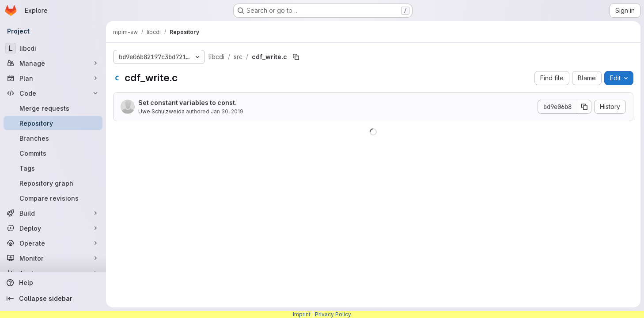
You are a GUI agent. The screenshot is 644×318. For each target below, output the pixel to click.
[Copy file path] (296, 57)
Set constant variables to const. (188, 103)
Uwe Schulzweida (161, 111)
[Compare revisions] (53, 198)
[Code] (53, 93)
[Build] (53, 213)
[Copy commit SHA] (584, 107)
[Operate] (53, 243)
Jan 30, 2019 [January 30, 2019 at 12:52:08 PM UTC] (227, 111)
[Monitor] (53, 258)
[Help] (53, 283)
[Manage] (53, 63)
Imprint (302, 314)
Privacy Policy (333, 314)
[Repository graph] (53, 183)
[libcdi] (53, 48)
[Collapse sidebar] (53, 299)
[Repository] (53, 123)
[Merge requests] (53, 108)
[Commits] (53, 153)
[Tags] (53, 168)
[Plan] (53, 78)
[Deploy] (53, 228)
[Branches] (53, 138)
